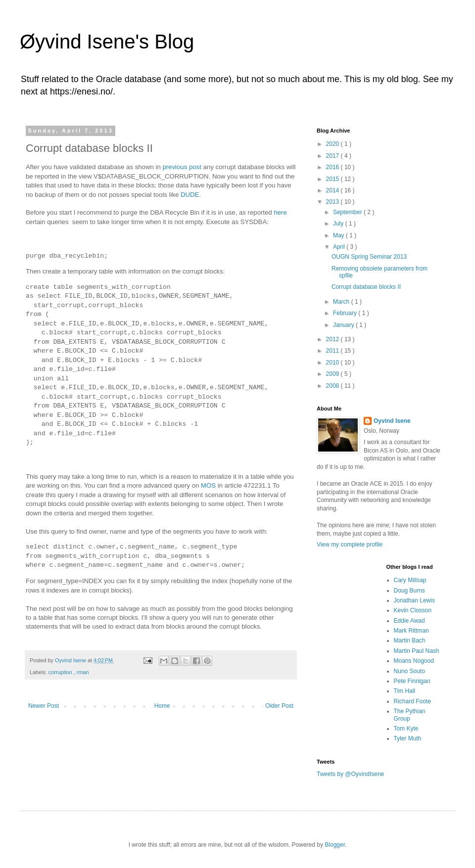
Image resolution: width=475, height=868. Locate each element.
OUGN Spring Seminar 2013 (369, 257)
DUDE (190, 195)
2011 (333, 351)
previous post (182, 167)
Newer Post (44, 706)
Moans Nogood (414, 661)
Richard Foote (412, 701)
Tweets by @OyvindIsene (350, 774)
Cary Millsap (410, 580)
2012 (333, 339)
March (342, 302)
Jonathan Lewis (414, 600)
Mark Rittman (411, 631)
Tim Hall (405, 691)
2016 (333, 167)
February (346, 313)
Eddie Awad (409, 621)
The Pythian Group (410, 715)
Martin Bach (410, 640)
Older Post (279, 706)
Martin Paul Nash (417, 651)
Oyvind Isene (392, 421)
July (339, 224)
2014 (333, 190)
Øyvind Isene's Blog (107, 42)
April (340, 247)
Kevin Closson (413, 610)
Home (162, 706)
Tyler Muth (408, 738)
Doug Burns (409, 591)
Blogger (335, 845)
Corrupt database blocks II (366, 287)
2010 (333, 363)
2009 (333, 374)
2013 (333, 202)
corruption (61, 672)
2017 (333, 156)
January (344, 325)
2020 (333, 144)
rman (83, 672)
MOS (208, 485)
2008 (333, 386)
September (348, 212)
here (280, 212)
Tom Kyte (406, 729)
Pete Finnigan (412, 681)
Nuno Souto (409, 671)
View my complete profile (350, 545)
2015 (333, 179)
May (339, 235)
